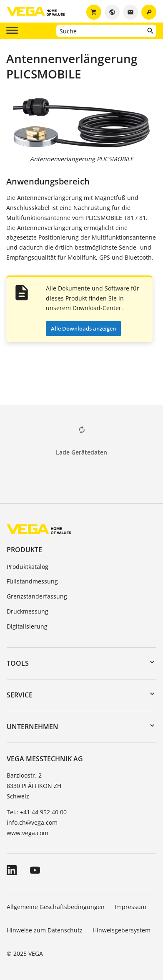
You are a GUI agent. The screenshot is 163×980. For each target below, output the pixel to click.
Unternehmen (33, 727)
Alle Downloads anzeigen (83, 328)
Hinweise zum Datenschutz (45, 930)
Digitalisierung (27, 626)
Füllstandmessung (32, 581)
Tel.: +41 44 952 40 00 (37, 812)
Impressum (130, 907)
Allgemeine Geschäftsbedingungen (56, 907)
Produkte (24, 550)
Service (20, 695)
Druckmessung (28, 611)
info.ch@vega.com (32, 822)
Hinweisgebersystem (122, 930)
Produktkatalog (28, 567)
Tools (18, 663)
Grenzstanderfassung (37, 596)
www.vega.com (28, 833)
